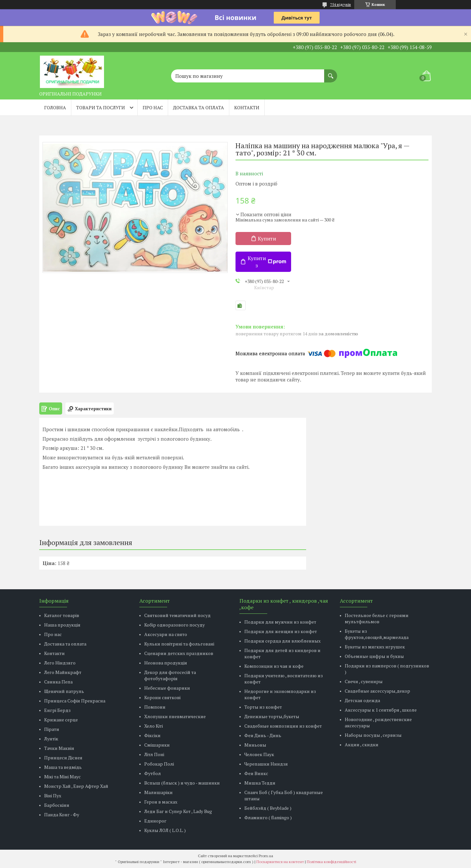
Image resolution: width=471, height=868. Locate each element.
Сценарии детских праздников (179, 653)
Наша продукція (62, 625)
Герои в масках (161, 802)
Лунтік (51, 739)
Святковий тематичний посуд (177, 615)
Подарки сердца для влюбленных (282, 641)
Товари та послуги (101, 107)
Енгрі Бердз (57, 710)
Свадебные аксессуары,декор (377, 691)
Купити (267, 239)
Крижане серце (61, 720)
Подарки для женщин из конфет (281, 631)
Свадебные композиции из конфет (283, 726)
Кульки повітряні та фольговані (179, 644)
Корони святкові (162, 697)
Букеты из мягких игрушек (375, 647)
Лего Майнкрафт (63, 672)
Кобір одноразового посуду (174, 625)
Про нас (153, 107)
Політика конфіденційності (331, 862)
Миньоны (255, 745)
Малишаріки (158, 792)
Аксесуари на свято (166, 634)
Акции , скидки (362, 744)
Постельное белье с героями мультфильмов (377, 618)
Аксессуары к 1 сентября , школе (381, 710)
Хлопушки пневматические (175, 716)
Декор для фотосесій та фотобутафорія (170, 675)
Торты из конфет (263, 707)
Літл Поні (154, 754)
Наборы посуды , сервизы (373, 735)
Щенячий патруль (64, 691)
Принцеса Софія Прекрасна (75, 701)
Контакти (247, 107)
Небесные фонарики (167, 688)
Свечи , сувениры (364, 681)
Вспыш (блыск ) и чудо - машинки (182, 783)
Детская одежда (362, 700)
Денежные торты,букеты (272, 716)
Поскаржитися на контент (280, 862)
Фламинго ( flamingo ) (268, 817)
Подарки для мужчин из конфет (280, 622)
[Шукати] (331, 73)
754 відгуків (340, 4)
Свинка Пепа (58, 682)
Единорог (155, 821)
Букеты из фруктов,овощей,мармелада (377, 634)
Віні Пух (53, 796)
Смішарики (157, 745)
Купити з (267, 262)
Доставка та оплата (199, 107)
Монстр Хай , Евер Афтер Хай (76, 786)
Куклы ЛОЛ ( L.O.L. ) (165, 830)
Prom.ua (266, 856)
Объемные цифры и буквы (374, 656)
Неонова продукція (166, 663)
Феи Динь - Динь (263, 735)
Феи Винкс (256, 773)
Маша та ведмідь (63, 767)
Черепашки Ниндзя (266, 764)
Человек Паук (259, 754)
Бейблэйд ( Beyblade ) (268, 808)
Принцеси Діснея (63, 758)
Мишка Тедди (260, 783)
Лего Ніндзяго (60, 663)
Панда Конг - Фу (62, 815)
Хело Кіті (154, 726)
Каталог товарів (62, 615)
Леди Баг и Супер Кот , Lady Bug (178, 811)
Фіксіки (152, 735)
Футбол (153, 773)
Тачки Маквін (59, 748)
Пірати (52, 729)
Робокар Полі (159, 764)
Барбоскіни (57, 805)
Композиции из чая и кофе (274, 666)
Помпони (155, 707)
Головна (55, 107)
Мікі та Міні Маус (62, 777)
